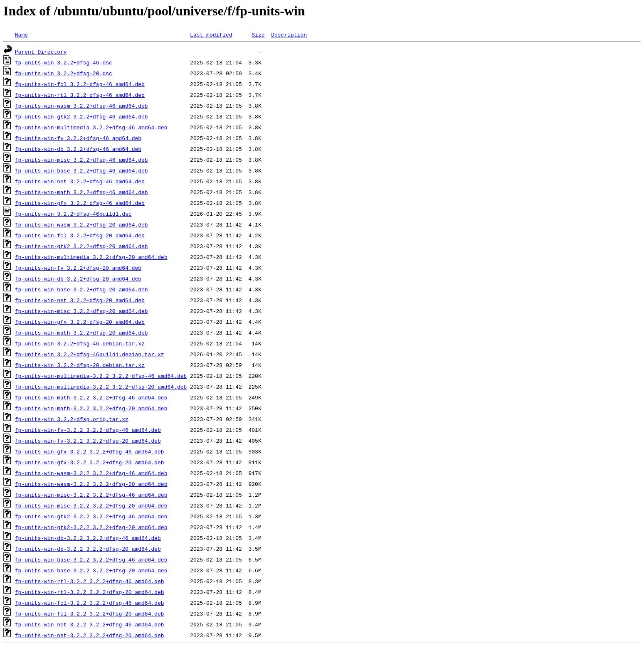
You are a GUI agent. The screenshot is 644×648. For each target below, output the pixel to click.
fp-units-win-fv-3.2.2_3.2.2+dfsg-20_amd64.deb (88, 441)
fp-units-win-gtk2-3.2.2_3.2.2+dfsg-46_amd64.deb (91, 516)
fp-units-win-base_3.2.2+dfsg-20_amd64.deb (81, 289)
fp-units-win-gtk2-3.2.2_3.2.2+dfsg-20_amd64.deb (91, 527)
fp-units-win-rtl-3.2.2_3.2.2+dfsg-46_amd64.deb (90, 581)
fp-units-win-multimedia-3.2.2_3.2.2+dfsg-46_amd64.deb (101, 376)
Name (21, 34)
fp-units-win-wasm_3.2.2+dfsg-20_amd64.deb (81, 224)
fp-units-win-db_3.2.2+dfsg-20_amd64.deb (78, 278)
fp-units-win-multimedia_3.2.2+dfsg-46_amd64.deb (91, 127)
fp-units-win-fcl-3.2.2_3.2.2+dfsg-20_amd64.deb (90, 614)
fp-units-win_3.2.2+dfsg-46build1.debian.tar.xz (90, 354)
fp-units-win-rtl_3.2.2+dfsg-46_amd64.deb (80, 95)
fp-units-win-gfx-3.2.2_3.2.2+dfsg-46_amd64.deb (90, 451)
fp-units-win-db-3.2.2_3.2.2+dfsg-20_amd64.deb (88, 549)
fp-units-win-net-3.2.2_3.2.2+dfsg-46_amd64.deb (90, 624)
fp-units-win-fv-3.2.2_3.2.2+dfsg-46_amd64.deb (88, 430)
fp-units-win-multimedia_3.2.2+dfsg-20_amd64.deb (91, 257)
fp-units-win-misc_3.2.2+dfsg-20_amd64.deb (81, 311)
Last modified (211, 34)
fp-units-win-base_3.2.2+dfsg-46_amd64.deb (81, 170)
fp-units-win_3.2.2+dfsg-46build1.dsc (73, 214)
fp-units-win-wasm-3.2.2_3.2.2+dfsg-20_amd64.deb (91, 484)
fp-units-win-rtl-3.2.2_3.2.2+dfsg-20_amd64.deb (90, 592)
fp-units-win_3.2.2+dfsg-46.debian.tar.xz (80, 343)
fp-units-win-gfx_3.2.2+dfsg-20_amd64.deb (80, 322)
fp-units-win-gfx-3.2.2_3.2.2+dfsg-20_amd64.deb (90, 462)
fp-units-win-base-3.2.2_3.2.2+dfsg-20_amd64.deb (91, 570)
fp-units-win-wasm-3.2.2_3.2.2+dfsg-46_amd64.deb (91, 473)
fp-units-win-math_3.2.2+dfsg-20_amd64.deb (81, 333)
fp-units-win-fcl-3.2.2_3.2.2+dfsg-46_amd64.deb (90, 603)
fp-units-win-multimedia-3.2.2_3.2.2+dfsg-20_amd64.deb (101, 387)
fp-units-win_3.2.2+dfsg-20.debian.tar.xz (80, 365)
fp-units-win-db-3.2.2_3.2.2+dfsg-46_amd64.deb (88, 538)
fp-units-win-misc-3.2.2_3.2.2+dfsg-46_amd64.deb (91, 495)
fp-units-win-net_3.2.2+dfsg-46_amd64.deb (80, 181)
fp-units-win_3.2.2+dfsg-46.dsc (64, 62)
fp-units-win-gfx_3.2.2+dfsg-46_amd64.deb (80, 203)
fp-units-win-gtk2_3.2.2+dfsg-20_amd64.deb (81, 246)
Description (289, 34)
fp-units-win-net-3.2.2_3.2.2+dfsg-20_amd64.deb (90, 635)
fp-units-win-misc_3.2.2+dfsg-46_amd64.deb (81, 160)
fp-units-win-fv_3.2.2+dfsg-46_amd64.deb (78, 138)
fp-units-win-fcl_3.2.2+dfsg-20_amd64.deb (80, 235)
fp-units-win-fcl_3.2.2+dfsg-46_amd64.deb (80, 84)
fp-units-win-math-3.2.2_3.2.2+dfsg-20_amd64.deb (91, 408)
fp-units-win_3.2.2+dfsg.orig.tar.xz (72, 419)
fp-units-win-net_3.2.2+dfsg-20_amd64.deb (80, 300)
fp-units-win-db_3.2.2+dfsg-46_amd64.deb (78, 149)
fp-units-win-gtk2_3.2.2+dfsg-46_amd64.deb (81, 116)
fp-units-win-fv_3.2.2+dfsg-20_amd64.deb (78, 268)
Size (258, 34)
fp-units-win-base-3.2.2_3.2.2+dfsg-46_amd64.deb (91, 559)
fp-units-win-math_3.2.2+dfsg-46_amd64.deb (81, 192)
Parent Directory (41, 52)
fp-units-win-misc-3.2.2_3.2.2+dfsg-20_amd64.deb (91, 505)
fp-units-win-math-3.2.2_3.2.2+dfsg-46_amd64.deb (91, 397)
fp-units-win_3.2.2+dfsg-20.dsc (64, 73)
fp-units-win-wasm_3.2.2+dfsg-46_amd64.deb (81, 106)
